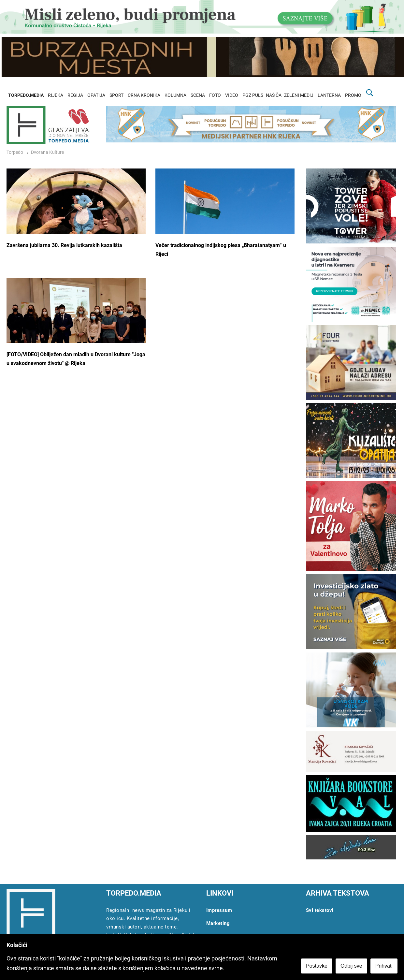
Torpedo (15, 152)
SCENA (198, 95)
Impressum (219, 910)
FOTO (215, 95)
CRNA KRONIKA (144, 95)
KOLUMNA (175, 95)
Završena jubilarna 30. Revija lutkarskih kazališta (64, 245)
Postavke (317, 966)
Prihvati (384, 966)
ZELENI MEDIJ (299, 95)
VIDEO (232, 95)
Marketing (218, 923)
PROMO (353, 95)
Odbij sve (351, 966)
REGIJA (75, 95)
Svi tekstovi (320, 910)
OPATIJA (96, 95)
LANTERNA (329, 95)
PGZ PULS (253, 95)
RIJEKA (56, 95)
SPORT (116, 95)
